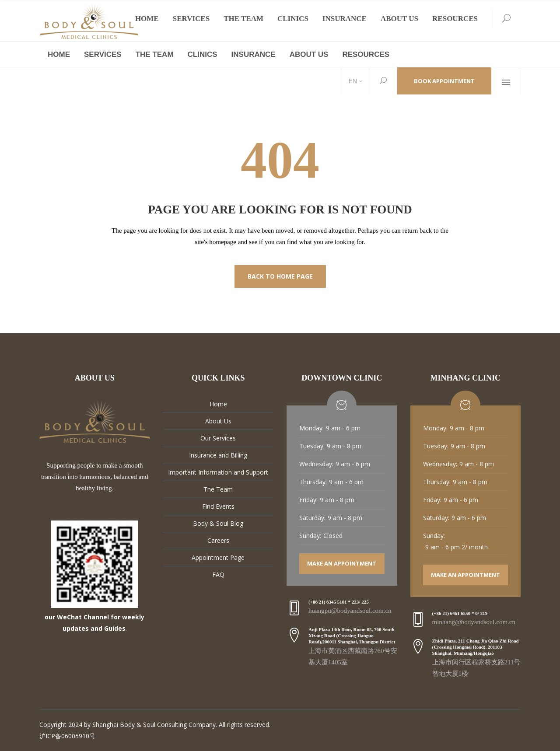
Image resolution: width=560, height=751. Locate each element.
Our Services (218, 438)
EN (352, 81)
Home (218, 404)
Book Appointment (444, 81)
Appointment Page (218, 557)
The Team (218, 489)
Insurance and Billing (218, 455)
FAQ (218, 575)
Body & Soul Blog (218, 523)
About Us (218, 421)
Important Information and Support (218, 472)
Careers (218, 540)
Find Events (218, 506)
